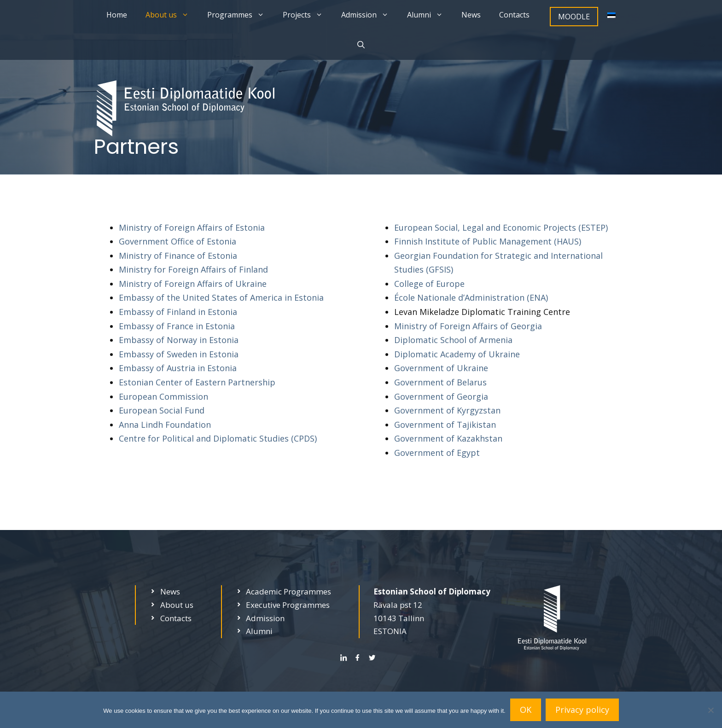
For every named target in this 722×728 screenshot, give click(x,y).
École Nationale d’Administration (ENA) (471, 297)
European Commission (163, 396)
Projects (307, 15)
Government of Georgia (441, 396)
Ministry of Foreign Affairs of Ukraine (193, 284)
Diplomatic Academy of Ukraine (457, 354)
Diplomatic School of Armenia (453, 340)
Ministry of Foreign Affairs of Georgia (468, 326)
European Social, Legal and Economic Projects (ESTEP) (501, 227)
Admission (370, 15)
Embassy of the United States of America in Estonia (221, 297)
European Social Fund (162, 410)
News (471, 15)
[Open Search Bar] (361, 45)
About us (172, 15)
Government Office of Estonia (178, 241)
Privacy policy (582, 710)
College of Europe (429, 284)
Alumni (430, 15)
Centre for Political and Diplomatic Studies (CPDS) (218, 438)
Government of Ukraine (441, 368)
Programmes (240, 15)
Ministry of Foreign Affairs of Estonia (192, 227)
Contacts (514, 15)
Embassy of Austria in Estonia (178, 368)
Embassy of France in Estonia (177, 326)
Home (117, 15)
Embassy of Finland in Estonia (178, 312)
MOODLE (574, 17)
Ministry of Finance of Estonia (178, 256)
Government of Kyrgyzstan (447, 410)
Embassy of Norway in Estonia (179, 340)
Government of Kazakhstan (448, 438)
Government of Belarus (440, 382)
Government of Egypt (437, 453)
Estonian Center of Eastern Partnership (197, 382)
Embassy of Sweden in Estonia (179, 354)
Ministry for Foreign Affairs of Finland (193, 269)
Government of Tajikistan (445, 425)
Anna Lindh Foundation (165, 425)
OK (526, 710)
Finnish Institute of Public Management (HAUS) (488, 241)
